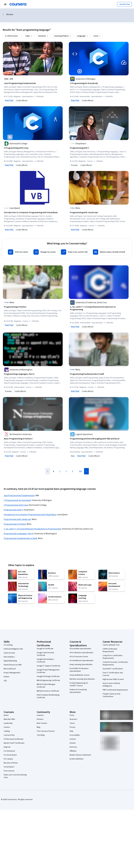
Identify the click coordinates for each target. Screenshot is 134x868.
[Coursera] (18, 4)
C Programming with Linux (16, 505)
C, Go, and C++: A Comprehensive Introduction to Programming (32, 529)
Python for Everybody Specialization (78, 691)
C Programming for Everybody (17, 500)
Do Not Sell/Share (77, 759)
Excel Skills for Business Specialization (79, 670)
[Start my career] (19, 252)
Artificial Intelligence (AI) (13, 649)
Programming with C (13, 510)
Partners (40, 719)
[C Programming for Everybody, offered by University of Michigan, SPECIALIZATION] (99, 83)
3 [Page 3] (66, 471)
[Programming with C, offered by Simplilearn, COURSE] (99, 148)
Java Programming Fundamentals (19, 496)
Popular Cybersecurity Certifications (112, 695)
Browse (10, 14)
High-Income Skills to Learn (113, 679)
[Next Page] (86, 471)
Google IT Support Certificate (48, 666)
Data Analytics (9, 657)
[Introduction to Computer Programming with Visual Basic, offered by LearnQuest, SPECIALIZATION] (33, 212)
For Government (10, 755)
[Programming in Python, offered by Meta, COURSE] (33, 307)
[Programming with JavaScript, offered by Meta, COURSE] (99, 212)
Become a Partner (11, 763)
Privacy (73, 727)
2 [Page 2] (60, 471)
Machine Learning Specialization (82, 679)
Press (72, 715)
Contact (73, 739)
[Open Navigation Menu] (5, 4)
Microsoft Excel (10, 669)
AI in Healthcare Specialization (81, 661)
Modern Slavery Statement (80, 755)
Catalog (7, 731)
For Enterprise (9, 751)
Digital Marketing (10, 661)
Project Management (12, 673)
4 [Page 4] (72, 471)
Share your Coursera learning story (15, 776)
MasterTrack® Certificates (14, 743)
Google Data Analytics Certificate (45, 661)
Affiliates (73, 751)
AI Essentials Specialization (80, 649)
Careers (7, 727)
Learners (40, 715)
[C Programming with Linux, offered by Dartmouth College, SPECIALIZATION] (33, 148)
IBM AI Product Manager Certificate (46, 686)
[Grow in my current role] (75, 252)
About (6, 715)
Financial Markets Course (79, 675)
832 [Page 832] (81, 471)
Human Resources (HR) (13, 665)
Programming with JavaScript (17, 519)
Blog (39, 727)
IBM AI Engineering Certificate (48, 680)
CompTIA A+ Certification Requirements (113, 657)
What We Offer (9, 719)
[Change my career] (45, 252)
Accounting (8, 645)
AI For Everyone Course (79, 657)
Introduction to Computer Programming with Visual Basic (30, 515)
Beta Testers (42, 723)
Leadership (8, 723)
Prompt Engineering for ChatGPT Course (79, 684)
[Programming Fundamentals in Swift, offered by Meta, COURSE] (99, 374)
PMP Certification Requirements (115, 690)
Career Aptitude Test (111, 645)
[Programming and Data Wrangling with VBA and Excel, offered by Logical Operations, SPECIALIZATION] (99, 439)
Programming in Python (15, 524)
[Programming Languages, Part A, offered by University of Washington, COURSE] (33, 374)
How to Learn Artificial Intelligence (111, 685)
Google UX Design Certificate (48, 676)
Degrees (7, 747)
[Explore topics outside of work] (109, 252)
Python (6, 677)
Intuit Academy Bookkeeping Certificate (48, 696)
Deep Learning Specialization (81, 665)
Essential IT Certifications (113, 669)
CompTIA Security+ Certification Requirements (115, 663)
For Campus (8, 759)
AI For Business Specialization (81, 653)
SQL (5, 681)
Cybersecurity (9, 653)
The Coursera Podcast (46, 731)
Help (71, 731)
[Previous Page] (48, 471)
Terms (72, 723)
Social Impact (9, 767)
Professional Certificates (14, 739)
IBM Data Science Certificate (48, 691)
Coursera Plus (9, 735)
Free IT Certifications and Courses (113, 674)
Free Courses (9, 771)
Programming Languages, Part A (19, 534)
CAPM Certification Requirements (110, 650)
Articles (73, 743)
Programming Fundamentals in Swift (20, 538)
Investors (73, 719)
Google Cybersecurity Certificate (45, 654)
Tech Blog (41, 735)
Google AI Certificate (45, 649)
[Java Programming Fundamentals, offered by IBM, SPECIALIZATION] (33, 83)
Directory (73, 747)
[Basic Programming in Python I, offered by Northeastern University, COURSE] (33, 439)
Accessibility (75, 735)
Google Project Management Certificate (48, 671)
